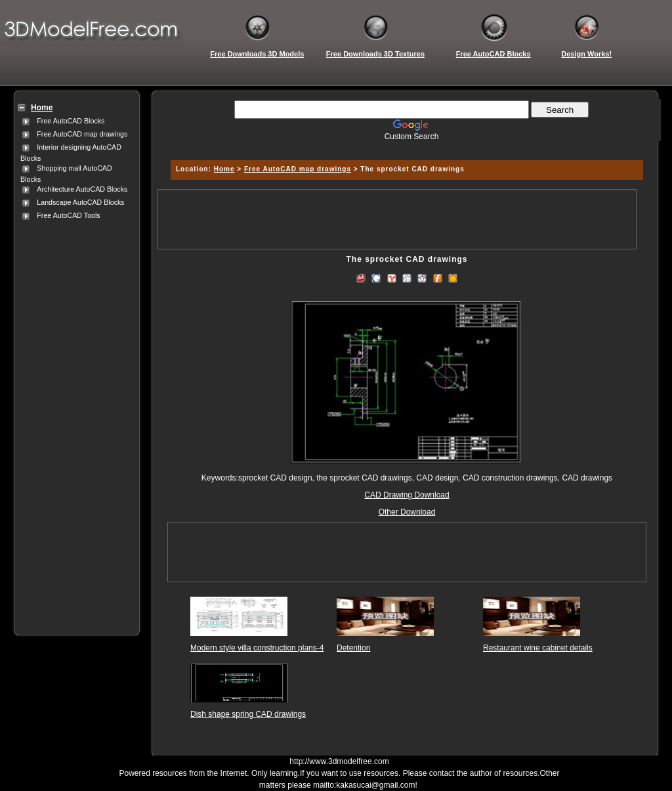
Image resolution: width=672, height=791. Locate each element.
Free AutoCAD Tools (68, 215)
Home (224, 169)
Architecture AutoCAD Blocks (82, 189)
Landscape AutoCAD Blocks (80, 202)
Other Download (407, 512)
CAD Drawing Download (407, 495)
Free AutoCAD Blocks (71, 121)
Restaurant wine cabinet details (538, 648)
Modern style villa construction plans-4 (257, 648)
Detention (353, 648)
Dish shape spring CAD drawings (248, 714)
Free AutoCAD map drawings (82, 134)
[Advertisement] (74, 419)
